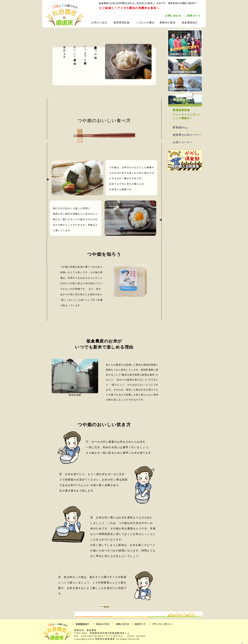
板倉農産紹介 (190, 23)
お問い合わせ (173, 16)
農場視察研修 (181, 110)
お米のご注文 (99, 23)
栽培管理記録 (122, 23)
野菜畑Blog (181, 128)
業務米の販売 (168, 23)
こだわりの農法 (145, 23)
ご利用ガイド (193, 16)
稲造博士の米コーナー (187, 135)
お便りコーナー (183, 142)
